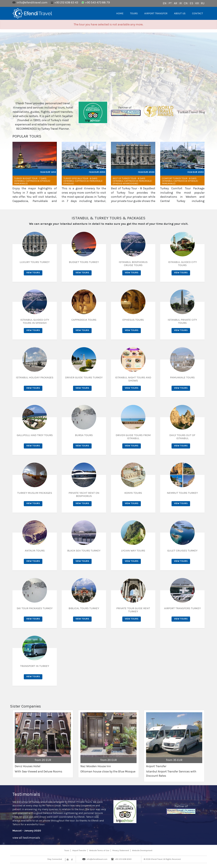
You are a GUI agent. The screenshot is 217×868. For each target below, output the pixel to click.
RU (203, 3)
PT (170, 3)
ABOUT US (180, 13)
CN (186, 3)
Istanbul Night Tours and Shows (133, 379)
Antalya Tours (35, 550)
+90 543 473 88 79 (97, 2)
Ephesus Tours (133, 320)
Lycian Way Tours (133, 550)
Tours (67, 850)
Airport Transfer (79, 850)
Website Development (142, 850)
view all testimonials (26, 838)
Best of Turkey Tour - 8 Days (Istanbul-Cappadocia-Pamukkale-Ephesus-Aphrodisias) (132, 181)
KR (197, 3)
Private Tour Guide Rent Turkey (133, 610)
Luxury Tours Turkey (35, 262)
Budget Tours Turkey (84, 262)
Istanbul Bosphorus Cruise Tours (133, 264)
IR (180, 3)
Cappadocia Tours (84, 320)
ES (191, 3)
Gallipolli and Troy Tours (35, 435)
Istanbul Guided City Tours (182, 264)
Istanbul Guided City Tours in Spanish (35, 321)
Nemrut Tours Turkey (182, 493)
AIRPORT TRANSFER (156, 13)
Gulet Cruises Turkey (182, 550)
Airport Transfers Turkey (182, 608)
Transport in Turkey (35, 666)
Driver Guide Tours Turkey (84, 377)
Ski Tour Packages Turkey (35, 608)
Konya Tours (133, 493)
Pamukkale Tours (182, 377)
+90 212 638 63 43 (66, 2)
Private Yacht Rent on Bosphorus (84, 494)
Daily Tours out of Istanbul (182, 437)
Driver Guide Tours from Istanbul (133, 437)
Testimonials (26, 794)
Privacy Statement (121, 850)
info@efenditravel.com (32, 2)
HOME (120, 13)
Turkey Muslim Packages (35, 493)
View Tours (33, 273)
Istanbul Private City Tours (182, 321)
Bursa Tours (84, 435)
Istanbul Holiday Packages (35, 377)
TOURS (134, 13)
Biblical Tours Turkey (84, 608)
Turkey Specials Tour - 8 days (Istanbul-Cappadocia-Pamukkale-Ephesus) (83, 181)
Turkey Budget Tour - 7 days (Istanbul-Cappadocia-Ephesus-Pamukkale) (32, 181)
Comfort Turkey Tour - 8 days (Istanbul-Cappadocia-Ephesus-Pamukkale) (180, 181)
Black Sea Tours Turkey (84, 550)
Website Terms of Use (99, 850)
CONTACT (197, 13)
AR (175, 3)
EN (165, 3)
